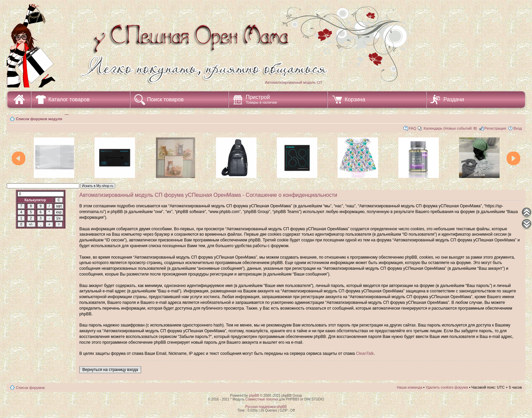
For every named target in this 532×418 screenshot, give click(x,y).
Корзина (355, 99)
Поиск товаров (165, 99)
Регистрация (495, 128)
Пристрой (261, 99)
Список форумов (30, 388)
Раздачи (454, 99)
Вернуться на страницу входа (110, 370)
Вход (518, 128)
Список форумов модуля (39, 119)
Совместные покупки (262, 399)
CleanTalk (365, 354)
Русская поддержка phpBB (266, 407)
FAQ (413, 128)
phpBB (254, 396)
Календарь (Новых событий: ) (450, 128)
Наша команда (409, 387)
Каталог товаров (69, 99)
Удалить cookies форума (447, 387)
